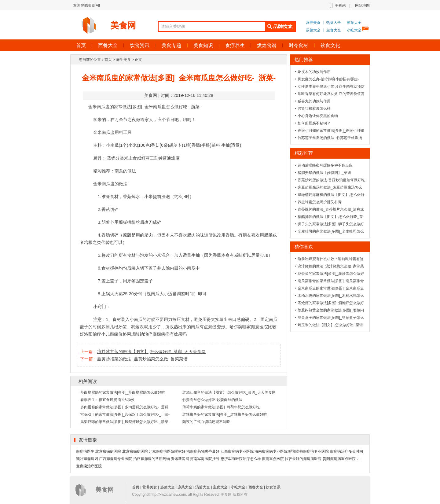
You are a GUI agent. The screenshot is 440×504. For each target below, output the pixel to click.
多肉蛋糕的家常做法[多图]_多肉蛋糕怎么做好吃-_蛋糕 (124, 407)
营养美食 (313, 23)
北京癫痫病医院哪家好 (167, 451)
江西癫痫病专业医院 (237, 451)
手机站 (340, 6)
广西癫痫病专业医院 (116, 459)
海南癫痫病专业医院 (271, 451)
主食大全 (334, 30)
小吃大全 (354, 30)
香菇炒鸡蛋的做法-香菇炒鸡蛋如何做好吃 (331, 180)
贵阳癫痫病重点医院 (339, 459)
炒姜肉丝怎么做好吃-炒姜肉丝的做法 (212, 400)
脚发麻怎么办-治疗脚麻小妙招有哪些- (328, 79)
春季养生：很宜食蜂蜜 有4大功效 (108, 400)
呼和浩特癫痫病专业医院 (309, 451)
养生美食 (123, 60)
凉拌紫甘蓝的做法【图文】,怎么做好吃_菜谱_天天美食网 (151, 351)
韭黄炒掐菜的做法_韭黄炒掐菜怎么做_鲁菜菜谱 (142, 359)
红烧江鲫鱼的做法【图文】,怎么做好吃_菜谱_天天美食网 (229, 392)
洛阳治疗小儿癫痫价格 (105, 334)
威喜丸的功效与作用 (314, 101)
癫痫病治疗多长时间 (346, 451)
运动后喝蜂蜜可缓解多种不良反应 (325, 165)
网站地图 (362, 6)
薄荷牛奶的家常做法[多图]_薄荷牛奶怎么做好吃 (221, 407)
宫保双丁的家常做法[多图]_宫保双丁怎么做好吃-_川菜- (125, 414)
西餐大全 (108, 45)
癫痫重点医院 (273, 459)
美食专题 (171, 45)
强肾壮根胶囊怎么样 (314, 109)
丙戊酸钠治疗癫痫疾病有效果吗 (157, 334)
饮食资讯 (140, 45)
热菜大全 (334, 23)
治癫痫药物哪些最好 (203, 451)
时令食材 (299, 45)
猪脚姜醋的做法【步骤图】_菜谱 (324, 173)
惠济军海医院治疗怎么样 (241, 459)
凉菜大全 (354, 23)
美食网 (123, 26)
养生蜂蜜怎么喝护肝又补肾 (320, 202)
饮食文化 (330, 45)
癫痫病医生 (85, 451)
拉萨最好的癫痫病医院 (303, 459)
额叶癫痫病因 (87, 459)
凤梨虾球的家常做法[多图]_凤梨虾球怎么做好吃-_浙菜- (125, 422)
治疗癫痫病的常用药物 (152, 459)
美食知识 (203, 45)
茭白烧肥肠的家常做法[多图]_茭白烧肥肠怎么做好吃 (123, 392)
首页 (81, 45)
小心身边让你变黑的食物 (318, 116)
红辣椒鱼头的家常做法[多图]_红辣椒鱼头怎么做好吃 (225, 414)
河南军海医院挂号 (205, 459)
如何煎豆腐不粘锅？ (314, 123)
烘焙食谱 (267, 45)
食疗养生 (235, 45)
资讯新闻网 (180, 459)
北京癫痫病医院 (108, 451)
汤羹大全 (313, 30)
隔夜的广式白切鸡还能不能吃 (206, 422)
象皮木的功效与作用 (314, 72)
